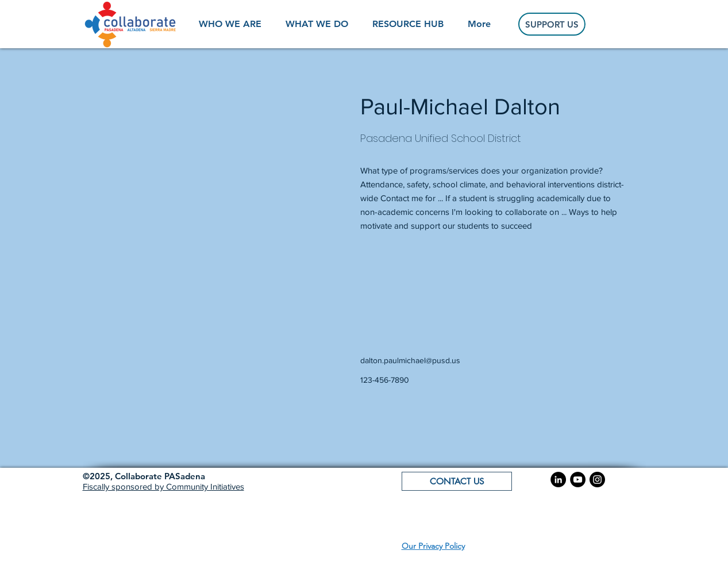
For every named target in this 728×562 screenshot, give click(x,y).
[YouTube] (578, 480)
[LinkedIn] (558, 480)
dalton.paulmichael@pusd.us (410, 360)
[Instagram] (597, 480)
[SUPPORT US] (552, 24)
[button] (144, 476)
